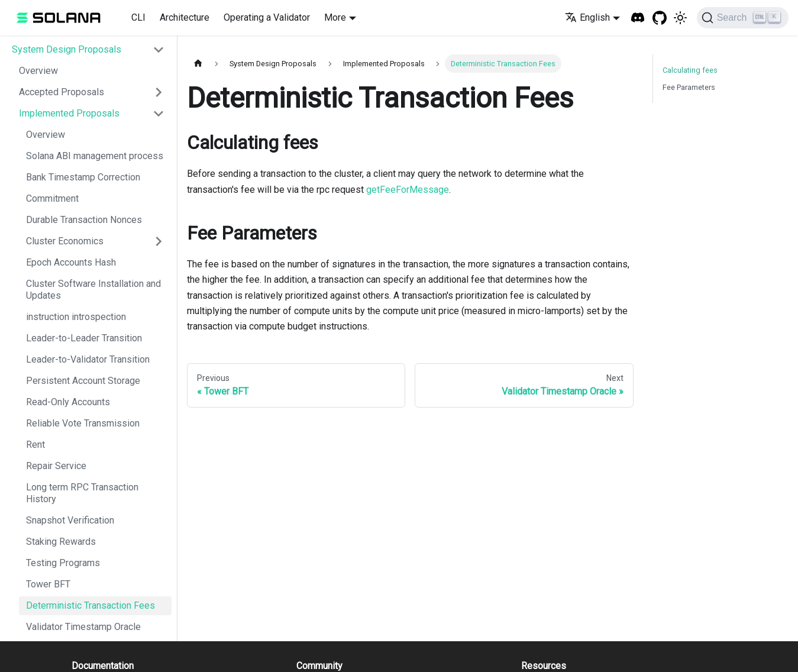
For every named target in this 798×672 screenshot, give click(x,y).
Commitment (52, 198)
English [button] (587, 17)
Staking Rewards (61, 542)
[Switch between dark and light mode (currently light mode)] (680, 18)
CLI (138, 17)
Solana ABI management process (95, 156)
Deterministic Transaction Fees (91, 605)
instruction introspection (76, 317)
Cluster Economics (65, 241)
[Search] (743, 18)
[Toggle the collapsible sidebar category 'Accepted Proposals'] (159, 92)
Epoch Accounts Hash (71, 262)
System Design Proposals (67, 49)
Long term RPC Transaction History (82, 493)
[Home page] (198, 64)
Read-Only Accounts (68, 402)
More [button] (335, 17)
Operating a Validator (267, 17)
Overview (38, 71)
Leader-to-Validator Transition (88, 359)
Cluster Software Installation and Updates (93, 290)
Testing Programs (63, 563)
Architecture (185, 17)
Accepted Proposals (62, 92)
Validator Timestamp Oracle (83, 627)
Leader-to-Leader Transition (84, 338)
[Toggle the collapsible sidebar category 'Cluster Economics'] (159, 241)
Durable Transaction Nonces (84, 220)
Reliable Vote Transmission (83, 423)
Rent (35, 445)
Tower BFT (48, 584)
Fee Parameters (689, 87)
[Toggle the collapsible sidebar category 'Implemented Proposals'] (159, 114)
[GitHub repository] (660, 18)
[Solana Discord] (638, 18)
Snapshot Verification (70, 520)
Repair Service (56, 466)
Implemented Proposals (69, 113)
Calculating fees (690, 70)
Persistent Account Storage (83, 381)
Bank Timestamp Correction (83, 177)
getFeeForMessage (408, 190)
